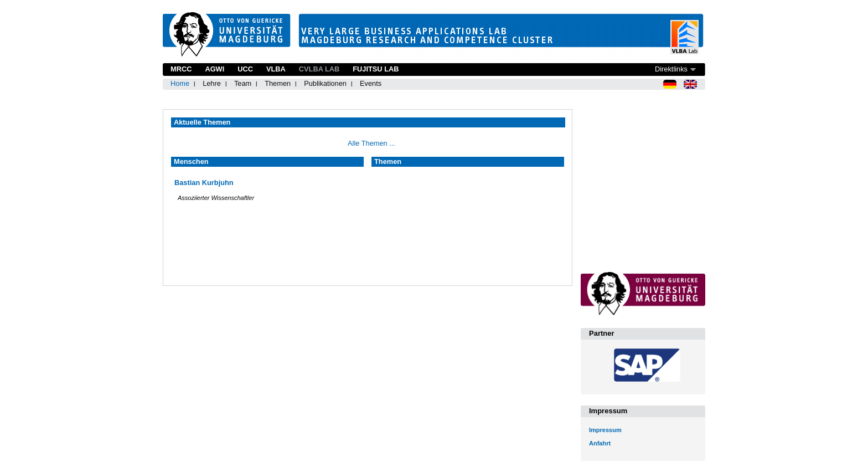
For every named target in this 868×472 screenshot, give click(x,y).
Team (243, 83)
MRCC (181, 69)
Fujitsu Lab (376, 69)
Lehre (212, 83)
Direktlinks (671, 69)
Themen (278, 83)
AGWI (215, 69)
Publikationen (325, 83)
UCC (245, 69)
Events (371, 83)
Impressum (605, 430)
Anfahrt (600, 443)
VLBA (276, 69)
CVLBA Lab (319, 69)
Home (180, 83)
